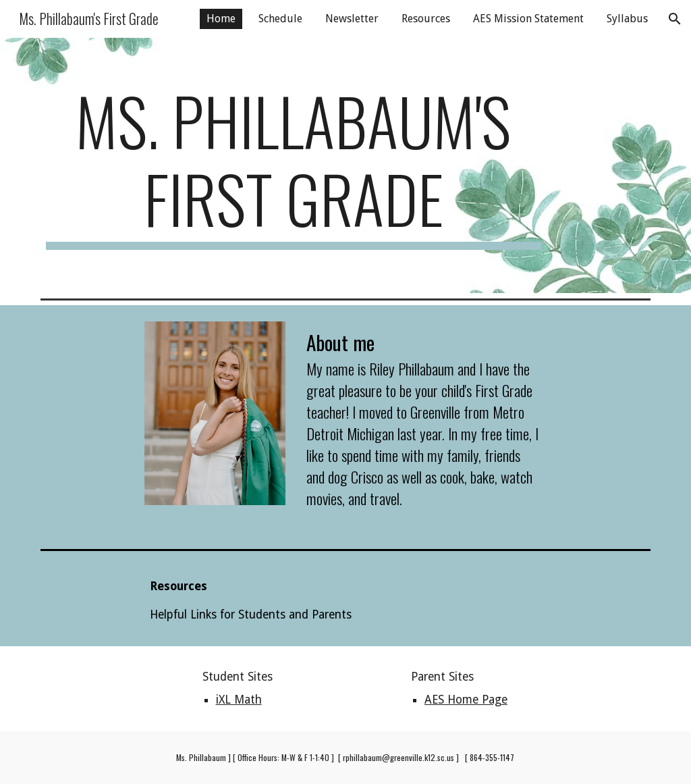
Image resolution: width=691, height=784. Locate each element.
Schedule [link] (280, 19)
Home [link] (221, 19)
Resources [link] (426, 19)
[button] (675, 19)
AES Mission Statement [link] (528, 19)
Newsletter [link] (352, 19)
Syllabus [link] (627, 19)
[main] (294, 165)
